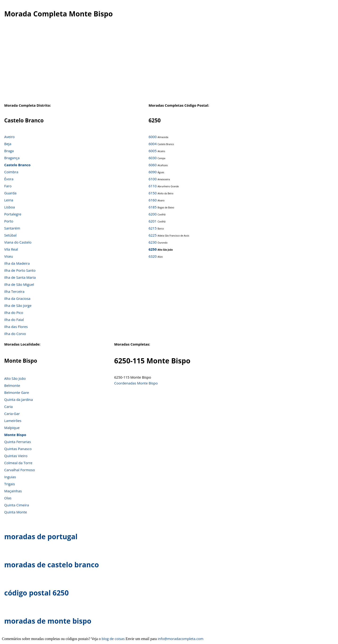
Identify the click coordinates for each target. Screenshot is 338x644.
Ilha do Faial (14, 320)
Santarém (12, 228)
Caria (8, 407)
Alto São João (15, 378)
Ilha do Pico (14, 313)
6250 (153, 249)
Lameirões (13, 421)
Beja (8, 144)
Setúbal (10, 235)
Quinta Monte (16, 512)
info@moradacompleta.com (181, 639)
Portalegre (13, 214)
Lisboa (10, 207)
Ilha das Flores (16, 327)
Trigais (10, 484)
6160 (153, 200)
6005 (153, 151)
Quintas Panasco (18, 449)
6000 (153, 137)
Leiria (9, 200)
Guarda (10, 193)
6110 (153, 186)
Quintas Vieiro (16, 456)
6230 (153, 242)
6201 (153, 221)
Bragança (12, 158)
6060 (153, 165)
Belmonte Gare (17, 392)
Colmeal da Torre (18, 463)
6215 (153, 228)
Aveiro (9, 137)
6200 (153, 214)
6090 (153, 172)
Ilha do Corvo (15, 334)
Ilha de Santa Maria (20, 277)
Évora (9, 179)
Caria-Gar (12, 414)
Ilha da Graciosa (17, 298)
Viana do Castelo (18, 242)
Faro (8, 186)
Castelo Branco (17, 165)
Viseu (9, 256)
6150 (153, 193)
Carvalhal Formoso (20, 470)
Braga (9, 151)
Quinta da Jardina (19, 399)
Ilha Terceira (14, 291)
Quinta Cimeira (17, 505)
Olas (8, 498)
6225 (153, 235)
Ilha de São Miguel (19, 284)
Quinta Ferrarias (18, 442)
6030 (153, 158)
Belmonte (12, 385)
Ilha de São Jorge (18, 305)
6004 (153, 144)
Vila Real (11, 249)
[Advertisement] (166, 63)
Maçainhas (13, 491)
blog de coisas (113, 639)
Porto (9, 221)
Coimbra (11, 172)
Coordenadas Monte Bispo (136, 383)
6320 (153, 256)
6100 (153, 179)
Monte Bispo (15, 435)
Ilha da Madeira (17, 263)
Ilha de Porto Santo (20, 270)
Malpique (12, 428)
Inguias (10, 477)
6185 (153, 207)
